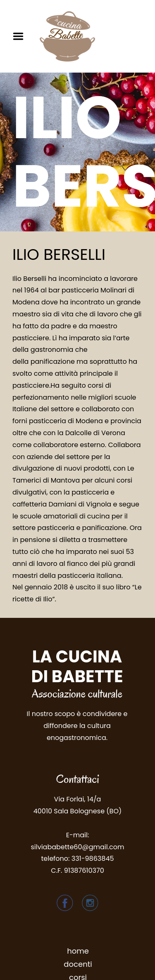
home (78, 951)
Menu (21, 36)
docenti (78, 964)
